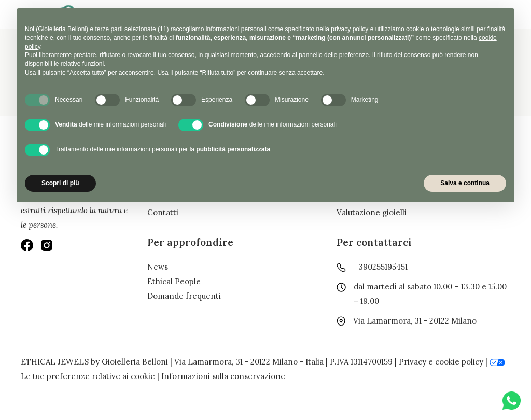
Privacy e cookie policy (441, 362)
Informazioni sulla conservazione (223, 376)
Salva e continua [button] (465, 183)
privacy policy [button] (350, 29)
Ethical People (174, 281)
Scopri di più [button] (60, 183)
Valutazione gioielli (372, 212)
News (158, 267)
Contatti (163, 212)
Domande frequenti (184, 296)
